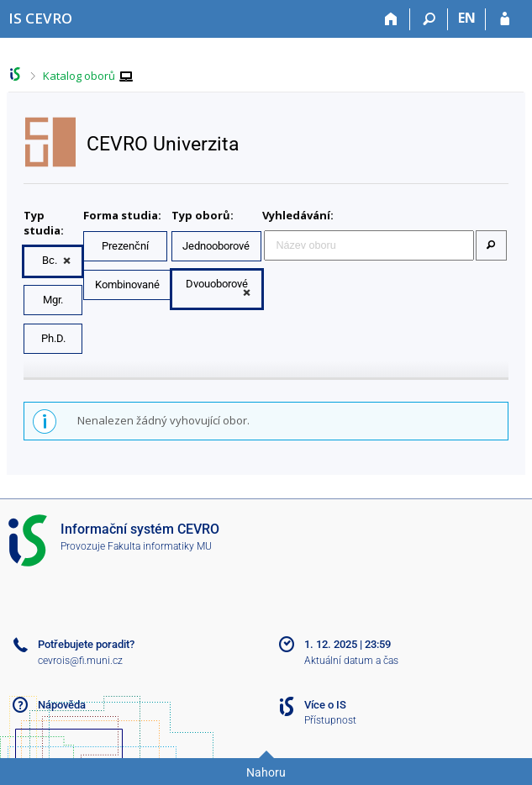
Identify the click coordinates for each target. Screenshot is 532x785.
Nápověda (62, 705)
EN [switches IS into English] (467, 18)
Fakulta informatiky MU (160, 546)
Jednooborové (216, 246)
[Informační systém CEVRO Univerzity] (40, 18)
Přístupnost (330, 720)
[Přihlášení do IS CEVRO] (505, 19)
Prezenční (125, 246)
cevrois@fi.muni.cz (80, 661)
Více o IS (325, 705)
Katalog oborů (79, 76)
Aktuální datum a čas (351, 661)
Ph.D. (53, 338)
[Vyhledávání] (429, 19)
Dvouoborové (217, 284)
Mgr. (53, 300)
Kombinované (127, 284)
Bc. (50, 260)
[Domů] (391, 19)
